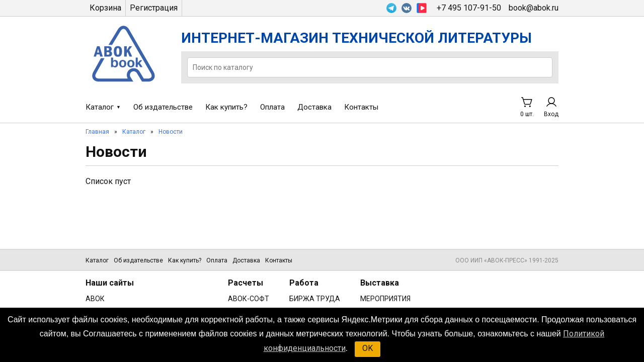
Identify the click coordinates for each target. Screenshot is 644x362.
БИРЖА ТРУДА (315, 299)
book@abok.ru (534, 8)
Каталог (100, 107)
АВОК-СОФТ (249, 299)
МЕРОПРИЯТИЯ (385, 299)
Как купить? (226, 107)
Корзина (105, 8)
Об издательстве (163, 107)
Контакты (361, 107)
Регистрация (154, 8)
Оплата (272, 107)
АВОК (95, 299)
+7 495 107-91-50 (469, 8)
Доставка (314, 107)
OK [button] (368, 348)
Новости (171, 132)
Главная (97, 132)
